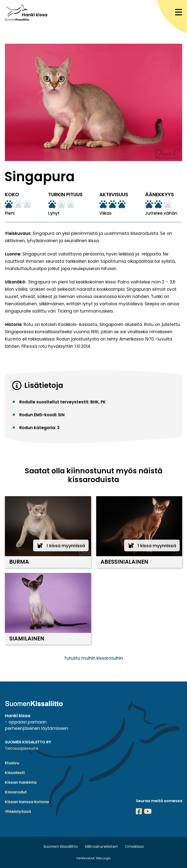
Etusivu (12, 763)
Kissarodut (16, 792)
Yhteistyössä (18, 812)
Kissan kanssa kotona (27, 802)
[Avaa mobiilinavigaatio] (179, 12)
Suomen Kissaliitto (61, 847)
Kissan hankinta (21, 782)
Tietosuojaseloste (22, 748)
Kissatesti (15, 773)
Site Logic (103, 858)
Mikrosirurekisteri (101, 847)
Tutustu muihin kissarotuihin (93, 658)
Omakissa (134, 847)
